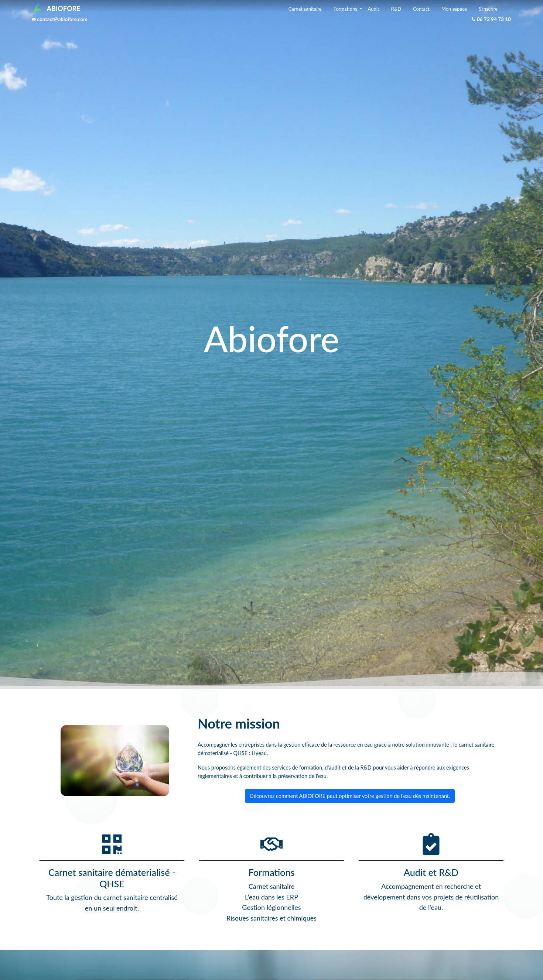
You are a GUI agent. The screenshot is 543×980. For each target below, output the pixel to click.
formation (311, 767)
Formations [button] (346, 9)
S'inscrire (488, 9)
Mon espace (454, 9)
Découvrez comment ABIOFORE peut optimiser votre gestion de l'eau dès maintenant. (350, 796)
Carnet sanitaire (305, 9)
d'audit (333, 767)
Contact (421, 9)
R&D (396, 9)
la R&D (363, 767)
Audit (374, 9)
